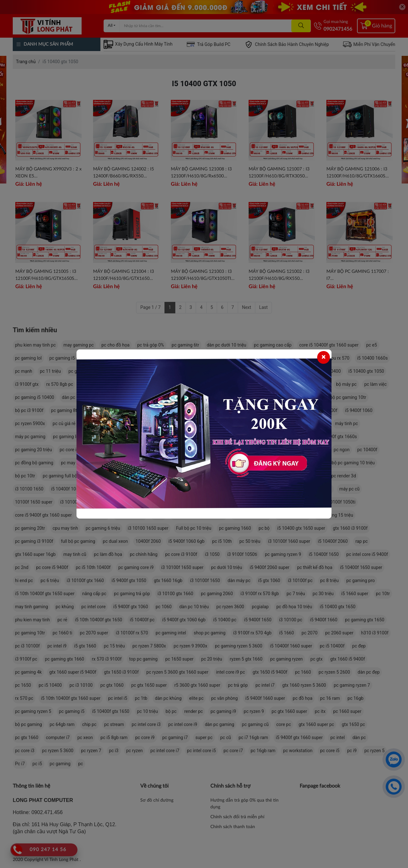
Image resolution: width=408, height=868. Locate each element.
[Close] (324, 357)
